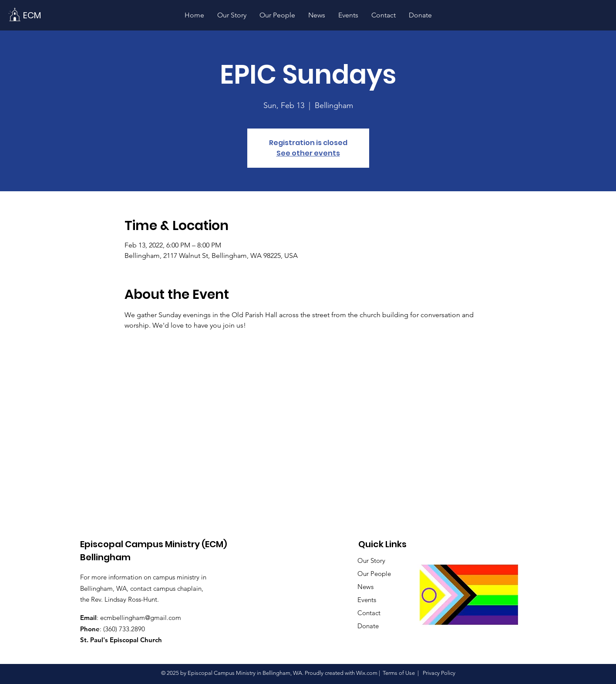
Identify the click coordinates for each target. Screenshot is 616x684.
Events (367, 600)
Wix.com (367, 673)
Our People (374, 574)
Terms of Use (399, 673)
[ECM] (32, 15)
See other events (308, 153)
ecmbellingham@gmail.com (141, 618)
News (365, 587)
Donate (368, 626)
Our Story (371, 560)
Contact (369, 613)
